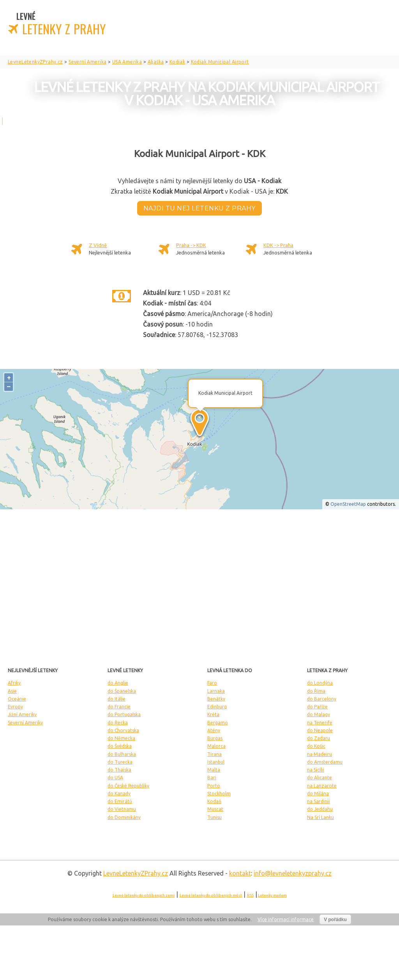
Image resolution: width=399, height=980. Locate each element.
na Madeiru (320, 754)
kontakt (240, 873)
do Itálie (117, 699)
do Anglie (118, 683)
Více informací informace (286, 919)
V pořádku (335, 920)
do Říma (316, 691)
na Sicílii (316, 770)
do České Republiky (128, 786)
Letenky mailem (272, 895)
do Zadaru (319, 738)
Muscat (215, 809)
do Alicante (320, 778)
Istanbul (216, 762)
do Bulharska (122, 754)
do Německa (121, 738)
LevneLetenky (136, 873)
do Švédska (120, 746)
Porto (214, 786)
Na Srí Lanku (320, 817)
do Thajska (119, 770)
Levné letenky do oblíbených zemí (144, 895)
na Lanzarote (322, 786)
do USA (115, 778)
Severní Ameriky (25, 723)
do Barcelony (322, 699)
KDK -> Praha (278, 245)
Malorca (216, 746)
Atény (214, 730)
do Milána (318, 794)
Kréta (213, 714)
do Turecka (120, 762)
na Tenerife (320, 723)
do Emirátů (120, 801)
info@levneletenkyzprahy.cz (293, 873)
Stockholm (219, 794)
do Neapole (320, 730)
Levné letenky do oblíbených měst (211, 895)
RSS (250, 895)
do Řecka (118, 723)
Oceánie (17, 699)
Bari (212, 778)
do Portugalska (124, 714)
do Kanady (119, 794)
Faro (212, 683)
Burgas (215, 738)
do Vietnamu (122, 809)
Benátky (216, 699)
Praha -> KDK (191, 245)
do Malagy (319, 714)
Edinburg (217, 707)
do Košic (316, 746)
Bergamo (218, 723)
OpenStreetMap (348, 504)
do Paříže (317, 707)
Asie (12, 691)
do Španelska (122, 691)
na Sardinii (318, 801)
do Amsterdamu (325, 762)
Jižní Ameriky (22, 714)
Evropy (15, 707)
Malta (214, 770)
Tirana (215, 754)
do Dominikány (124, 817)
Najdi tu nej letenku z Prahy (199, 208)
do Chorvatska (123, 730)
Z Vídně (98, 245)
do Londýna (320, 683)
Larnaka (216, 691)
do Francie (119, 707)
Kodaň (214, 801)
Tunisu (215, 817)
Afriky (14, 683)
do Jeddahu (320, 809)
